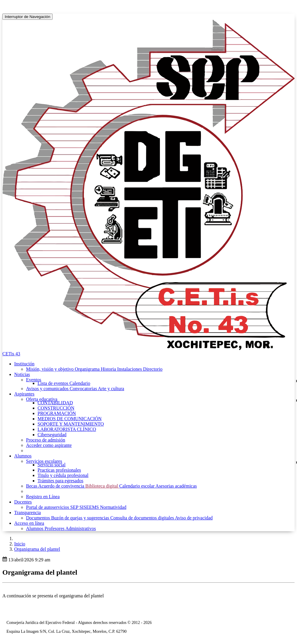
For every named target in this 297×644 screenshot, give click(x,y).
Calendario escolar (137, 486)
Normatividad (113, 507)
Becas (32, 486)
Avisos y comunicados (48, 389)
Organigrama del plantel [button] (37, 549)
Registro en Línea (43, 497)
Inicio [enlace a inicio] (20, 544)
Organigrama (88, 369)
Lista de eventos (53, 383)
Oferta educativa (42, 399)
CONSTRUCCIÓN (56, 408)
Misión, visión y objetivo (50, 369)
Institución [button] (24, 364)
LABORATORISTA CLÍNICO (67, 429)
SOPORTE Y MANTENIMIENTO (71, 424)
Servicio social (52, 465)
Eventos (34, 380)
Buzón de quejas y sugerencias (81, 518)
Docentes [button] (23, 502)
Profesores (55, 528)
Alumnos (35, 528)
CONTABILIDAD (55, 403)
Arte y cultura (111, 389)
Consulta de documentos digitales (143, 518)
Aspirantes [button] (24, 394)
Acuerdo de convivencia (62, 486)
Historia (109, 369)
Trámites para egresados (60, 481)
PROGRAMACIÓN (57, 413)
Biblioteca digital (102, 486)
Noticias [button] (22, 374)
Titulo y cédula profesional (63, 475)
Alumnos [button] (23, 456)
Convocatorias (84, 389)
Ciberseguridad (52, 435)
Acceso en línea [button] (29, 523)
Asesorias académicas (176, 486)
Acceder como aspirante (49, 445)
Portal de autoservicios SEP (53, 507)
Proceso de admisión (46, 440)
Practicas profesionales (59, 470)
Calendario (80, 383)
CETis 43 (11, 354)
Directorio (153, 369)
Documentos (39, 518)
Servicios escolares (44, 461)
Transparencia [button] (27, 513)
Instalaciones (130, 369)
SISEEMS (90, 507)
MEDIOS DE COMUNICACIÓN (70, 419)
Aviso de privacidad (194, 518)
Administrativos (81, 528)
